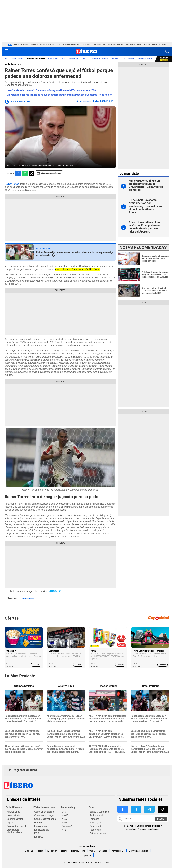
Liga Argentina (42, 826)
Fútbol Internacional (44, 807)
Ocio (91, 807)
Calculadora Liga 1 (16, 826)
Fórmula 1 (67, 826)
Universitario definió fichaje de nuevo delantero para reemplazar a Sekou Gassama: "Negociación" (60, 95)
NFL (64, 830)
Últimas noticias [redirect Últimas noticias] (14, 59)
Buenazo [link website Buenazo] (103, 851)
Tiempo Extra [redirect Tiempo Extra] (145, 59)
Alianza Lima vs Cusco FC (43, 45)
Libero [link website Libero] (64, 851)
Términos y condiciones (148, 829)
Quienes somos (144, 826)
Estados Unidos (98, 833)
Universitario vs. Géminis (155, 45)
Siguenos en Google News (49, 173)
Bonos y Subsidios (99, 812)
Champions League (45, 815)
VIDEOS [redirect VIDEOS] (115, 59)
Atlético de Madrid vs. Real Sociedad (73, 45)
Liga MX (39, 837)
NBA (64, 819)
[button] (167, 51)
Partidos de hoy (21, 45)
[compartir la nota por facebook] (18, 173)
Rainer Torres (12, 184)
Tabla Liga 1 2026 (133, 45)
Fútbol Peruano (13, 64)
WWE (65, 815)
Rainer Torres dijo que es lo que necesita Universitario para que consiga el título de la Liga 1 (75, 254)
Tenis (65, 823)
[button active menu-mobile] (6, 51)
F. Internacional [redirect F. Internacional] (57, 59)
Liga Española (42, 830)
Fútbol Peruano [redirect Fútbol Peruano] (36, 59)
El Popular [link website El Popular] (52, 851)
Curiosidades (97, 826)
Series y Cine (96, 823)
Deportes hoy (68, 807)
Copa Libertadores (44, 812)
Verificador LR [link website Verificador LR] (118, 851)
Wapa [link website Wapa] (92, 851)
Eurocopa (39, 823)
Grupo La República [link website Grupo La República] (34, 851)
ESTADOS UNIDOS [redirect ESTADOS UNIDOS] (100, 59)
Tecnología (95, 830)
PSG (37, 833)
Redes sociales (98, 815)
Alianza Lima (13, 812)
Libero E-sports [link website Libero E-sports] (78, 851)
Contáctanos (130, 826)
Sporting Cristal (116, 45)
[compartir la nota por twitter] (32, 173)
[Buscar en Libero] (143, 818)
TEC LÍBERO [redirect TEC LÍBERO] (128, 59)
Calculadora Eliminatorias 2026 (16, 831)
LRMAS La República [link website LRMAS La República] (138, 851)
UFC (64, 812)
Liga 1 (10, 823)
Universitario (99, 45)
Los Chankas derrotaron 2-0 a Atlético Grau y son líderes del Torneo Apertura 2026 (51, 90)
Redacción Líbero (20, 101)
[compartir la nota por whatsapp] (25, 173)
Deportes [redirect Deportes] (75, 59)
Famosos (94, 819)
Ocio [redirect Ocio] (86, 59)
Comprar (36, 665)
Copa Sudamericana (45, 819)
